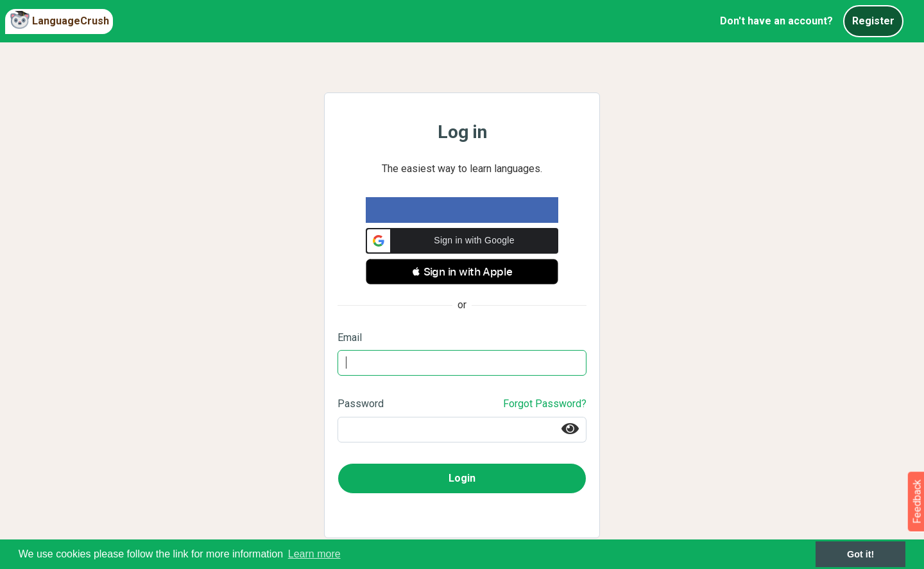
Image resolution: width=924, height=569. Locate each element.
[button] (462, 241)
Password (361, 404)
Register (873, 21)
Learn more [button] (314, 554)
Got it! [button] (860, 554)
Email (350, 337)
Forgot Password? (545, 404)
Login (462, 478)
